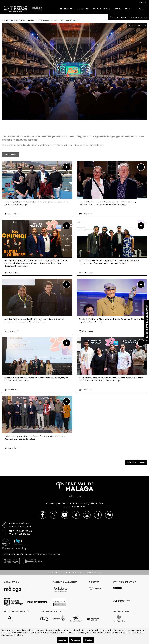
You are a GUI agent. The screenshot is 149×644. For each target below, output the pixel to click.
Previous (132, 462)
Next (143, 462)
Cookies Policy (93, 573)
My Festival (118, 17)
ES (141, 2)
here (21, 635)
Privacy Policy (74, 573)
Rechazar (75, 640)
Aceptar (62, 640)
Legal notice (55, 573)
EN (145, 2)
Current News (26, 20)
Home (5, 20)
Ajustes (88, 640)
